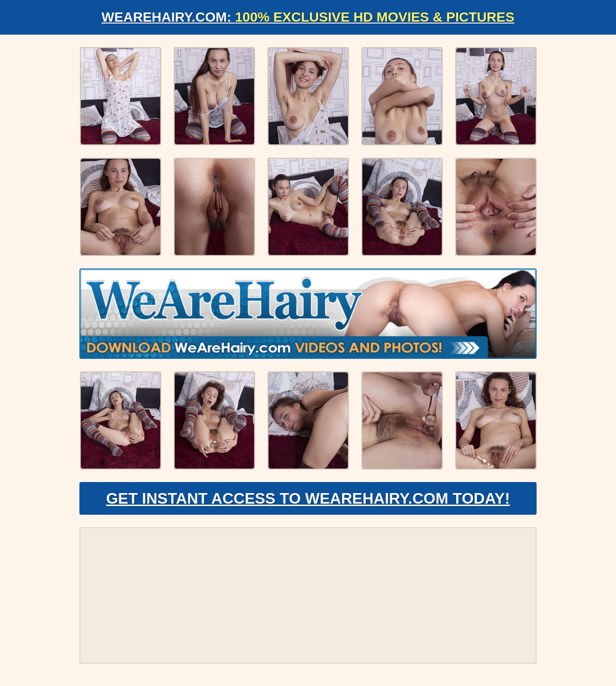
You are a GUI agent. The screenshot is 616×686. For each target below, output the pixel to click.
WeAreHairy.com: (308, 17)
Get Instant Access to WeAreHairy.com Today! (308, 498)
